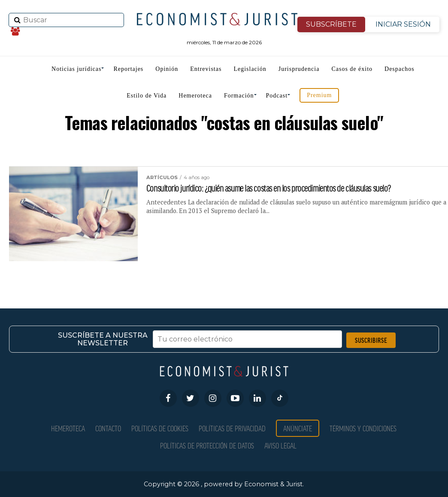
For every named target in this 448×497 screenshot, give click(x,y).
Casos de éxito (352, 69)
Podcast (277, 96)
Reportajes (128, 69)
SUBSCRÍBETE (331, 24)
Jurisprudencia (299, 69)
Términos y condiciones (363, 428)
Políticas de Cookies (160, 428)
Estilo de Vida (147, 96)
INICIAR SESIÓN (403, 24)
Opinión (167, 69)
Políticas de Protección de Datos (207, 445)
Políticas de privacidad (232, 428)
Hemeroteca (195, 96)
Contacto (108, 428)
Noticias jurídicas (76, 69)
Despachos (400, 69)
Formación (239, 96)
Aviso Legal (280, 445)
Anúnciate (298, 428)
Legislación (250, 69)
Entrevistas (206, 69)
